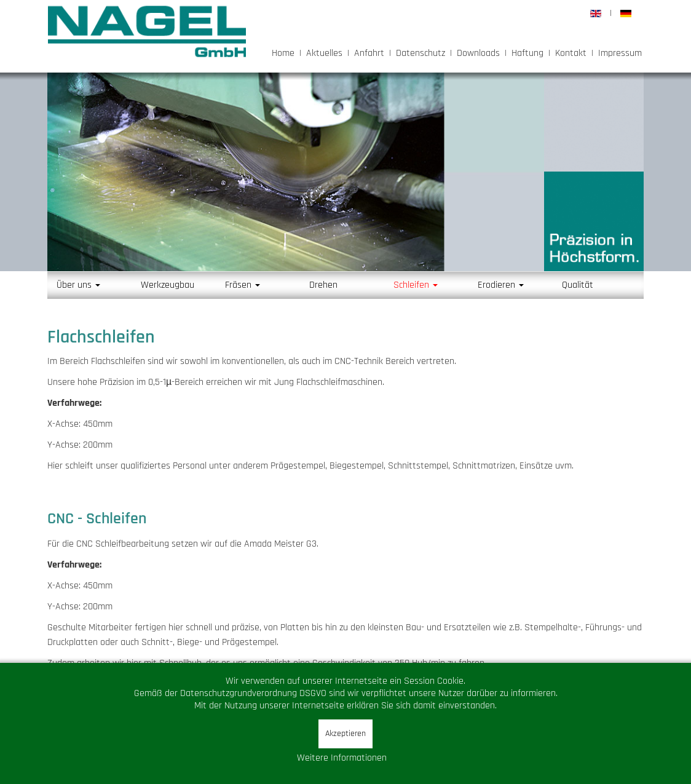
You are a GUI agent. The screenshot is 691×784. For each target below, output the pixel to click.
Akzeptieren (345, 734)
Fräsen (243, 285)
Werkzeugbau (168, 285)
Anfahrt (369, 53)
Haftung (527, 53)
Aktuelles (324, 53)
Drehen (323, 285)
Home (283, 53)
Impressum (620, 53)
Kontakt (571, 53)
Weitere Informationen (342, 758)
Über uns (78, 285)
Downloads (478, 53)
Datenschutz (421, 53)
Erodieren (501, 285)
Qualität (578, 285)
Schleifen (416, 285)
